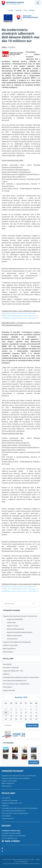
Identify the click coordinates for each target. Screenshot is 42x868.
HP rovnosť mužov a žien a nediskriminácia (16, 684)
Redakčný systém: (28, 864)
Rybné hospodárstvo (9, 649)
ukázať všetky (32, 726)
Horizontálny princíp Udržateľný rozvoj (15, 681)
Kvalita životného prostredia (15, 629)
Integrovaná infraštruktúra (15, 619)
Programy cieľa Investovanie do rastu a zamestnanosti (20, 616)
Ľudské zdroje (11, 623)
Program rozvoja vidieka (10, 645)
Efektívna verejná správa (14, 636)
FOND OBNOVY (8, 687)
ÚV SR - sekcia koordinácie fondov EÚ (19, 860)
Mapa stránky (11, 841)
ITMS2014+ (6, 674)
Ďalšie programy (8, 652)
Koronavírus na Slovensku (11, 668)
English (32, 10)
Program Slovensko (9, 690)
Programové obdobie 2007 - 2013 (13, 671)
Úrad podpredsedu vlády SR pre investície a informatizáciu (21, 677)
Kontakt (19, 10)
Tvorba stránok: (7, 864)
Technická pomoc (12, 639)
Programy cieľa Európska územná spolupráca (17, 642)
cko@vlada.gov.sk (12, 838)
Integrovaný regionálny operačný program (20, 632)
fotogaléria (34, 762)
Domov (11, 10)
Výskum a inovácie (13, 626)
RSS (25, 10)
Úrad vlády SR (7, 664)
